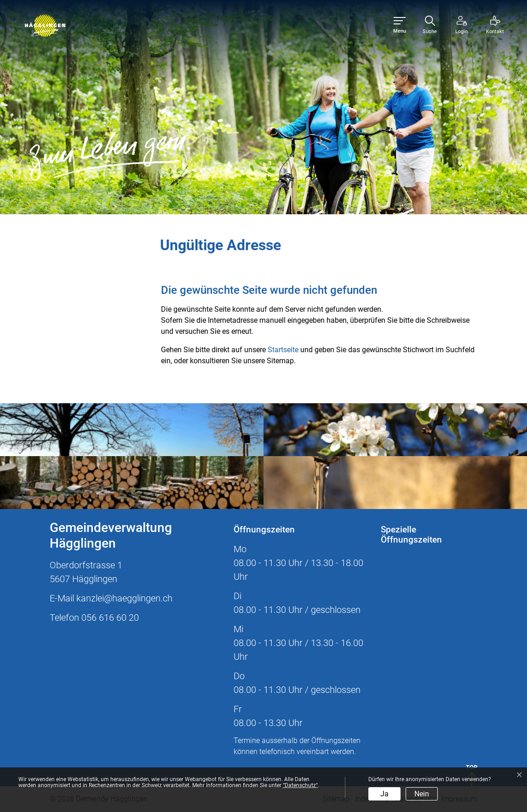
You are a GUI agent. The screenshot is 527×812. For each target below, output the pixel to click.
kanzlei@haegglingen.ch (124, 598)
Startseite (283, 350)
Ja (384, 794)
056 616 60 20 (110, 618)
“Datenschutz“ (300, 785)
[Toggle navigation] (400, 25)
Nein (422, 794)
